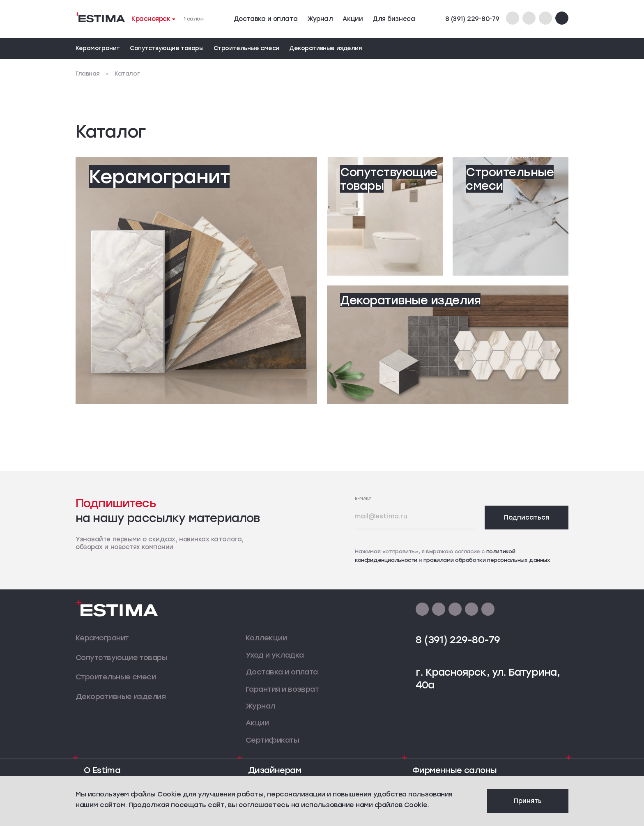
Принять (528, 801)
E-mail (363, 498)
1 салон (194, 19)
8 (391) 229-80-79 (472, 19)
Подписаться (527, 518)
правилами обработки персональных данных (487, 560)
